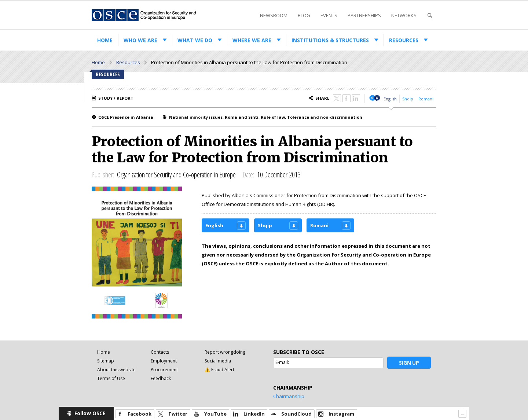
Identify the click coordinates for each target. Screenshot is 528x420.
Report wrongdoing (225, 352)
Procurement (164, 370)
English (390, 99)
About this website (116, 370)
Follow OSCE (90, 413)
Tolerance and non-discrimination (325, 117)
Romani (426, 99)
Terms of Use (111, 378)
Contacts (160, 352)
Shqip (408, 99)
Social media (218, 361)
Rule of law (273, 117)
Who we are (140, 40)
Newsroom (274, 15)
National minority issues (196, 117)
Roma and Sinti (242, 117)
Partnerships (364, 15)
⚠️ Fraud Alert (219, 370)
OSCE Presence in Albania (126, 117)
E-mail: (282, 362)
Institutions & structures (330, 40)
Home (105, 40)
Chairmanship (289, 396)
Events (329, 15)
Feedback (161, 378)
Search (430, 16)
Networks (404, 15)
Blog (304, 15)
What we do (195, 40)
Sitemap (106, 361)
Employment (164, 361)
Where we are (252, 40)
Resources (404, 40)
